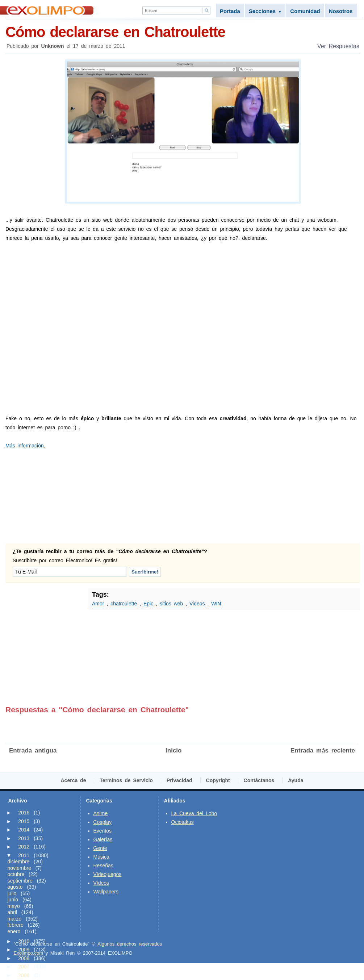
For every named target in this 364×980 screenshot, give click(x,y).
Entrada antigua (33, 750)
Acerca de (74, 780)
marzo (15, 919)
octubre (16, 874)
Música (101, 857)
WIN (216, 604)
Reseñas (103, 866)
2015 (24, 821)
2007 (24, 967)
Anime (101, 813)
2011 (24, 855)
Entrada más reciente (323, 750)
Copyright (218, 780)
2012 (24, 847)
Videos (197, 604)
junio (13, 900)
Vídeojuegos (108, 874)
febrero (16, 925)
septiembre (20, 881)
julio (12, 893)
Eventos (103, 831)
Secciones (265, 11)
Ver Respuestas (338, 46)
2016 (24, 813)
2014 (24, 830)
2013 (24, 838)
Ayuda (296, 780)
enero (14, 931)
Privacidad (179, 780)
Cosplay (103, 822)
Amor (98, 604)
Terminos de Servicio (126, 780)
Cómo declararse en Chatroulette (183, 31)
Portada (230, 11)
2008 (24, 958)
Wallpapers (106, 892)
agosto (15, 887)
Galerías (103, 839)
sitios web (171, 604)
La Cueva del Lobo (194, 813)
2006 (24, 975)
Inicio (173, 750)
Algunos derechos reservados (130, 944)
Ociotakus (183, 822)
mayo (14, 906)
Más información (25, 446)
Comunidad (305, 11)
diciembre (19, 862)
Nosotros (341, 11)
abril (12, 912)
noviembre (19, 868)
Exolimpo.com (29, 953)
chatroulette (124, 604)
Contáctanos (259, 780)
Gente (100, 848)
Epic (148, 604)
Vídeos (101, 883)
